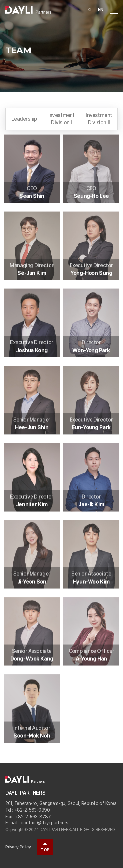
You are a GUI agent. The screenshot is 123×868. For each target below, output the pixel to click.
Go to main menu (0, 0)
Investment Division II (99, 119)
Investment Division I (61, 119)
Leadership (24, 119)
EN (101, 10)
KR (90, 10)
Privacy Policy (18, 847)
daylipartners (28, 10)
